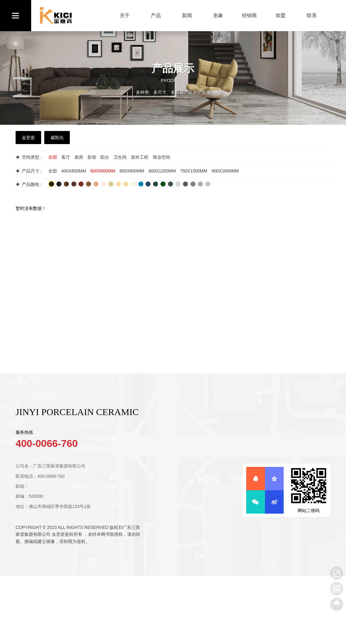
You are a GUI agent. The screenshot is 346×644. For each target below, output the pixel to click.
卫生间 (120, 157)
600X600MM (103, 171)
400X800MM (74, 171)
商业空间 (161, 157)
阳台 (105, 157)
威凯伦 (57, 138)
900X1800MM (225, 171)
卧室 (92, 157)
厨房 (79, 157)
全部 (53, 157)
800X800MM (132, 171)
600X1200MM (162, 171)
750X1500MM (194, 171)
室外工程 (140, 157)
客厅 (66, 157)
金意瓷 (28, 138)
